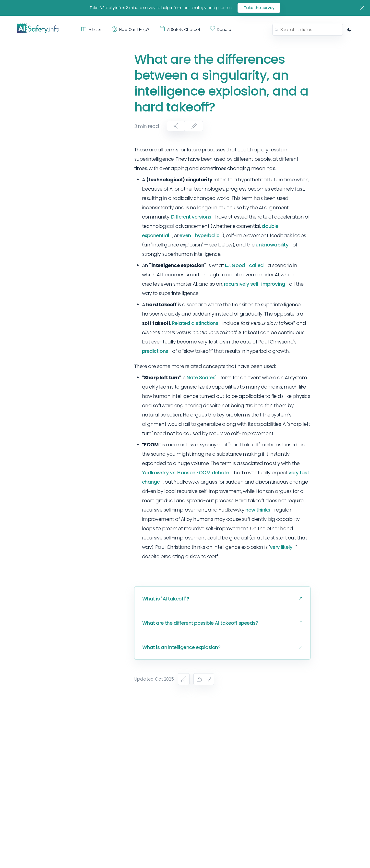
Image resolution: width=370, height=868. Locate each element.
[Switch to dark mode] (349, 30)
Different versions (191, 217)
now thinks (258, 510)
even (185, 235)
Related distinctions (195, 323)
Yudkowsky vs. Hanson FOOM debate (186, 473)
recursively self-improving (255, 284)
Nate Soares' (201, 378)
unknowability (272, 245)
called (256, 265)
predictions (155, 351)
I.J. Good (235, 265)
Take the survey (259, 8)
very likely (281, 547)
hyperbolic (207, 235)
